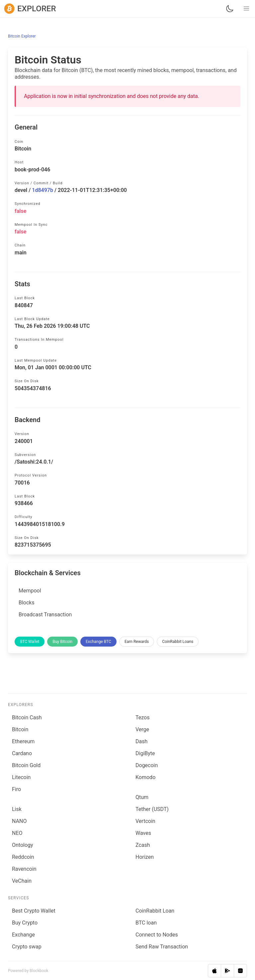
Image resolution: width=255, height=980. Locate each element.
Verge (142, 729)
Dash (141, 741)
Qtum (142, 797)
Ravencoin (24, 869)
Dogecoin (147, 765)
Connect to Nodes (157, 935)
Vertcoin (145, 821)
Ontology (23, 845)
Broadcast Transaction (45, 615)
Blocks (27, 603)
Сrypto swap (27, 947)
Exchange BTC (98, 642)
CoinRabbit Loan (155, 911)
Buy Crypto (25, 923)
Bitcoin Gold (26, 765)
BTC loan (146, 923)
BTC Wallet (30, 642)
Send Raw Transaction (162, 947)
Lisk (17, 809)
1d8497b (42, 190)
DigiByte (145, 753)
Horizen (145, 857)
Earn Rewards (137, 642)
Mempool (30, 591)
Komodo (145, 777)
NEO (17, 833)
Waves (143, 833)
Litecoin (21, 777)
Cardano (22, 753)
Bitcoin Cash (27, 717)
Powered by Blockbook (28, 971)
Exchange (23, 935)
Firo (16, 789)
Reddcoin (23, 857)
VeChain (22, 881)
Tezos (142, 717)
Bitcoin (20, 729)
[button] (246, 9)
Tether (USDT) (152, 809)
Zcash (143, 845)
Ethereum (23, 741)
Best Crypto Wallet (34, 911)
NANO (19, 821)
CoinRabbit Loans (178, 642)
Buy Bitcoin (62, 642)
